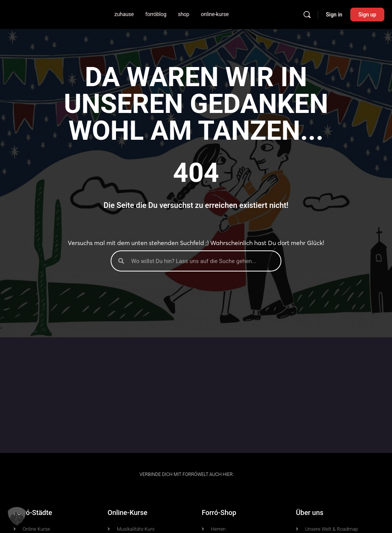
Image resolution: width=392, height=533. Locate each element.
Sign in (334, 15)
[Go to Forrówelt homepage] (20, 14)
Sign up (367, 15)
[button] (17, 516)
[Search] (307, 15)
